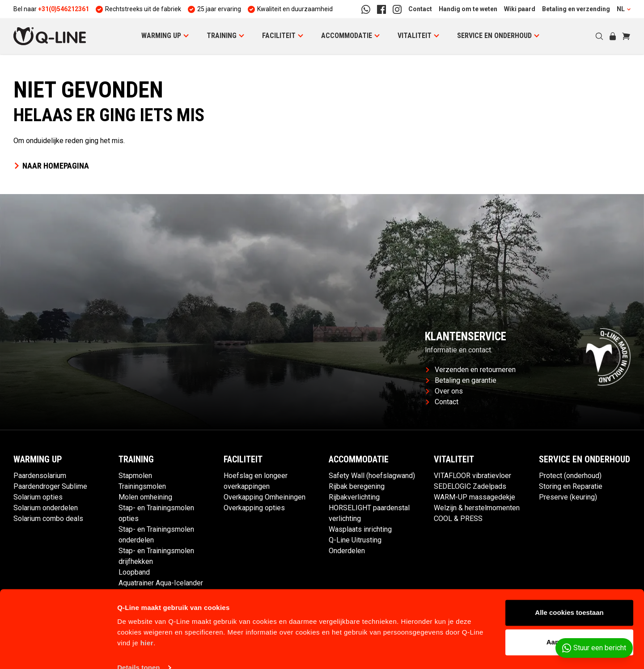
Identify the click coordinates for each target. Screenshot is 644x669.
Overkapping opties (254, 508)
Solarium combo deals (48, 519)
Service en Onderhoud (494, 36)
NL (624, 9)
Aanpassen (570, 625)
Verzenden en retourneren (471, 370)
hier (147, 627)
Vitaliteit (415, 36)
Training (222, 36)
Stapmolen (135, 476)
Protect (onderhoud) (570, 476)
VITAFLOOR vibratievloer (472, 476)
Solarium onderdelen (46, 508)
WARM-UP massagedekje (475, 497)
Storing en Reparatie (571, 486)
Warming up (161, 36)
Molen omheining (145, 497)
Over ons (444, 391)
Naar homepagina (51, 166)
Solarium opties (38, 497)
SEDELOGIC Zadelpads (470, 486)
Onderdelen (347, 551)
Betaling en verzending (576, 9)
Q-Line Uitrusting (355, 540)
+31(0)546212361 (64, 9)
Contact (420, 9)
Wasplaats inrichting (360, 529)
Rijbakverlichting (354, 497)
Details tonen (138, 651)
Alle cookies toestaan (569, 596)
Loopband (134, 572)
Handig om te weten (468, 9)
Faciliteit (279, 36)
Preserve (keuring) (568, 497)
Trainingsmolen (142, 486)
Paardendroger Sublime (50, 486)
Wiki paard (520, 9)
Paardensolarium (40, 476)
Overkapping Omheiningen (265, 497)
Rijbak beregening (357, 486)
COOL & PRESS (458, 519)
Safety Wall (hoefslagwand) (372, 476)
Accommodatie (347, 36)
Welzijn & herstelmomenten (477, 508)
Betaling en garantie (461, 380)
